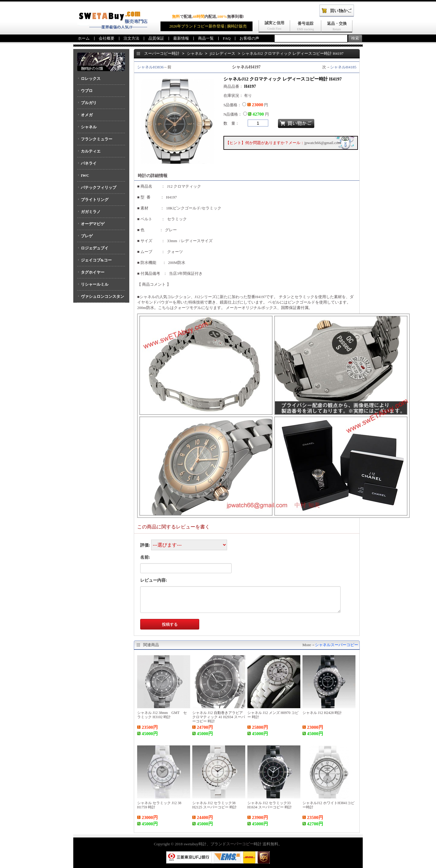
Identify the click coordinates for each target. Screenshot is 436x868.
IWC (85, 175)
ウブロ (87, 91)
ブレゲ (87, 236)
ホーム (84, 38)
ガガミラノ (91, 212)
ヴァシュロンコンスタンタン (101, 298)
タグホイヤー (93, 272)
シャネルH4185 (343, 67)
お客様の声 (249, 38)
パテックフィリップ (99, 187)
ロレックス (91, 79)
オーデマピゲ (93, 224)
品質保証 (156, 38)
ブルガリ (89, 103)
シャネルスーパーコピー (337, 645)
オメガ (87, 115)
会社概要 (107, 38)
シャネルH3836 (150, 67)
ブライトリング (95, 200)
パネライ (89, 163)
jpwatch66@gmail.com (323, 143)
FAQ (227, 38)
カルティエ (91, 151)
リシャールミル (95, 284)
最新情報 (181, 38)
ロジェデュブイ (95, 248)
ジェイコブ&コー (96, 260)
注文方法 (131, 38)
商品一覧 (206, 38)
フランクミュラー (97, 139)
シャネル (89, 127)
